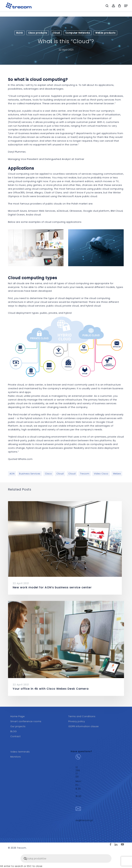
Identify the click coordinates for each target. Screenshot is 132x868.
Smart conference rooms (26, 721)
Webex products (105, 33)
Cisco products (38, 33)
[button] (126, 6)
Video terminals (20, 752)
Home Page (18, 716)
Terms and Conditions (82, 716)
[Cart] (120, 6)
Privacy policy (77, 721)
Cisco (48, 474)
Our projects (18, 726)
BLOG (20, 33)
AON (12, 474)
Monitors (16, 757)
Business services (30, 474)
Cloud (56, 33)
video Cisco (101, 474)
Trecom (85, 474)
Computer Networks (78, 33)
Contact (16, 736)
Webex (117, 474)
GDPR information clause (84, 726)
